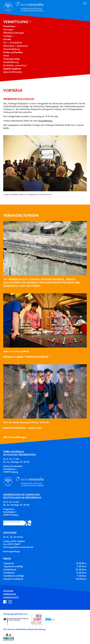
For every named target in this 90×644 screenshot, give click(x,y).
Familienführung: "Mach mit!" (23, 428)
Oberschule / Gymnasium (16, 46)
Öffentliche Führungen (14, 33)
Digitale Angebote (12, 69)
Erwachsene (9, 26)
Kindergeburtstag (11, 59)
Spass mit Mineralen (13, 72)
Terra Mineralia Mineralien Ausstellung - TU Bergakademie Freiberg (25, 7)
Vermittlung (16, 22)
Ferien (6, 56)
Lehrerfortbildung (11, 49)
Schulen (7, 39)
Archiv (6, 128)
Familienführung (11, 62)
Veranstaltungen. (45, 121)
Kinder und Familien (13, 52)
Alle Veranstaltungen (15, 437)
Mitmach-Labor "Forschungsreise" (26, 357)
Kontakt (8, 591)
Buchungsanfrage (12, 551)
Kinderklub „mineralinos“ (15, 65)
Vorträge (8, 36)
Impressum (10, 594)
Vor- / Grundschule (13, 43)
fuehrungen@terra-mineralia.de (18, 547)
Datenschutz (11, 598)
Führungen (8, 29)
